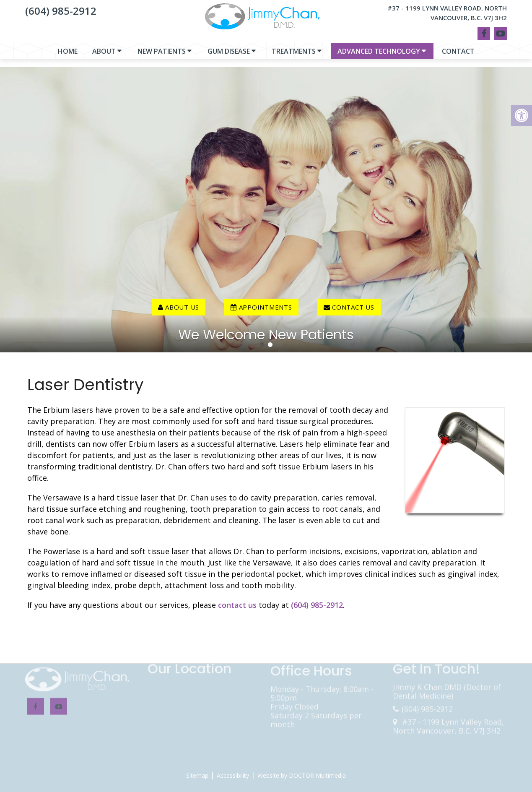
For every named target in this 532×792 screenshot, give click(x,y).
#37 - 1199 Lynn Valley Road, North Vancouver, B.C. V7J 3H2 (447, 13)
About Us (179, 307)
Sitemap (197, 775)
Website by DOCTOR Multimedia (302, 775)
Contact (458, 55)
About (104, 55)
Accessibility (233, 775)
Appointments (261, 307)
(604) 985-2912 (61, 11)
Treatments (294, 55)
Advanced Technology (379, 55)
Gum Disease (229, 55)
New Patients (162, 55)
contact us (349, 307)
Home (68, 55)
